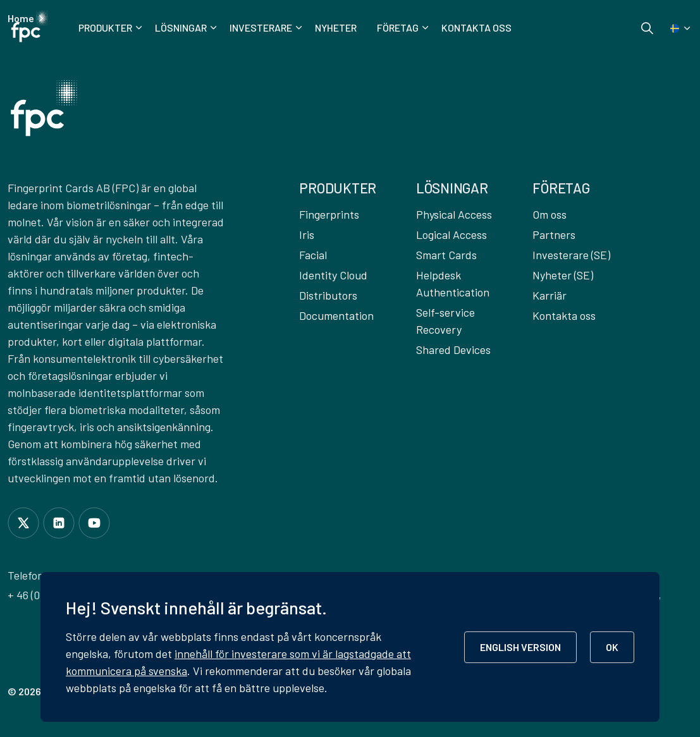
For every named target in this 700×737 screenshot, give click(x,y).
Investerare (261, 27)
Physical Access (454, 214)
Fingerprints (329, 214)
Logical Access (451, 234)
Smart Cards (446, 255)
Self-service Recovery (445, 321)
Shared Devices (453, 350)
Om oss (550, 214)
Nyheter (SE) (563, 275)
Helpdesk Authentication (453, 283)
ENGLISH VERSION (520, 647)
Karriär (550, 295)
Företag (398, 27)
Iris (307, 234)
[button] (44, 108)
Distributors (328, 295)
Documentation (336, 315)
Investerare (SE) (571, 255)
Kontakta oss (476, 27)
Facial (313, 255)
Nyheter (336, 27)
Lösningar (181, 27)
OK (612, 647)
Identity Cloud (333, 275)
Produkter (105, 27)
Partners (554, 234)
